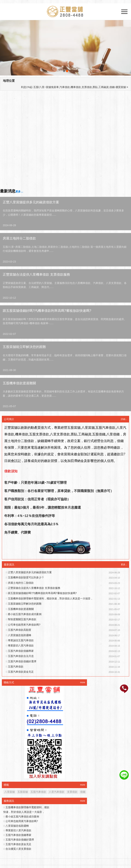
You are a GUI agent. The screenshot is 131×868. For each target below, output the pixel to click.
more (83, 682)
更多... (124, 565)
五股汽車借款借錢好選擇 (22, 661)
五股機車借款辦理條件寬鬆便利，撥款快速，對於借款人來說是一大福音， (50, 598)
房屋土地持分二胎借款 (19, 238)
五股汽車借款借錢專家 (21, 651)
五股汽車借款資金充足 (21, 672)
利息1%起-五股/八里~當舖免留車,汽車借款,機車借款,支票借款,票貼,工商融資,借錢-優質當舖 (73, 87)
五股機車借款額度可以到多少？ (26, 577)
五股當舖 (23, 792)
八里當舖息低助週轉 (20, 635)
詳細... (124, 419)
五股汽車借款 (16, 667)
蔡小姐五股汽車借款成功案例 (25, 614)
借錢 (83, 792)
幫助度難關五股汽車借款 (22, 619)
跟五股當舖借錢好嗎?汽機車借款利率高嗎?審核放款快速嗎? (47, 311)
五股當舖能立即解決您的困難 (24, 347)
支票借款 (72, 792)
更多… (19, 191)
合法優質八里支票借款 (18, 849)
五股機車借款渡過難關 (19, 383)
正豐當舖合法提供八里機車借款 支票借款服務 (36, 275)
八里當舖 (10, 792)
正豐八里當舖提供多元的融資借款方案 (31, 202)
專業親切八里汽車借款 (21, 646)
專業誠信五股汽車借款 (21, 640)
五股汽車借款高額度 (20, 630)
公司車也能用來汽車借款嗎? (24, 625)
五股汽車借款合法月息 (21, 656)
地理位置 (9, 81)
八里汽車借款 (57, 792)
